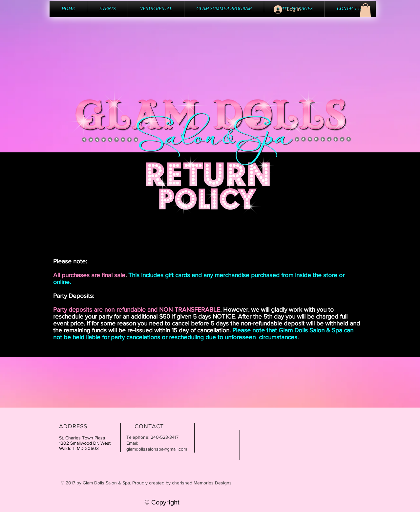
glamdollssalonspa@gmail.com (157, 449)
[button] (365, 10)
